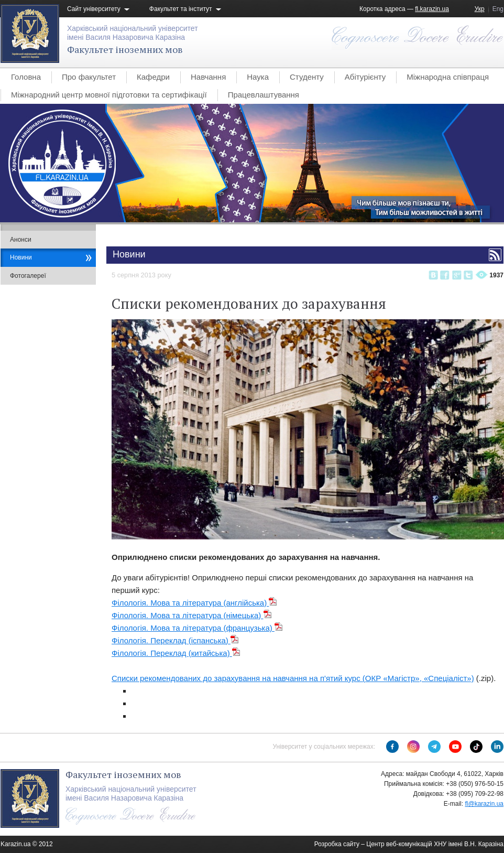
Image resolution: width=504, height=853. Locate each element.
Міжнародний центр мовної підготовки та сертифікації (109, 95)
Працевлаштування (264, 95)
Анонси (21, 240)
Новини (21, 257)
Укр (480, 9)
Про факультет (89, 77)
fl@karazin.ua (484, 804)
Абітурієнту (365, 77)
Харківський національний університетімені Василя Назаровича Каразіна (133, 33)
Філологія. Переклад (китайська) (176, 653)
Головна (26, 77)
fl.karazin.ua (432, 9)
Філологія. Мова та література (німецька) (192, 615)
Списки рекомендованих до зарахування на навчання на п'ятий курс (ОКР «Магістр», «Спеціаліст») (293, 678)
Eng (498, 9)
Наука (258, 77)
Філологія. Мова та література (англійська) (194, 603)
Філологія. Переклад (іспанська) (175, 640)
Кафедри (153, 77)
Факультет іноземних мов (125, 49)
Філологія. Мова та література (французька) (197, 628)
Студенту (307, 77)
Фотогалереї (28, 276)
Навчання (208, 77)
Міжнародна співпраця (448, 77)
